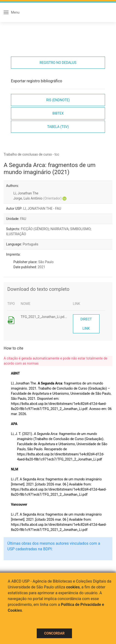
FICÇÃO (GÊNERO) (35, 229)
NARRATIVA (59, 229)
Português (30, 244)
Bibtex (58, 113)
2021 (41, 267)
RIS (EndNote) (58, 100)
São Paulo (46, 262)
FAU (23, 219)
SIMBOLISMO (80, 229)
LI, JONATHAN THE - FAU (42, 209)
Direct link (86, 324)
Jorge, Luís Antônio (37, 198)
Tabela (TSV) (58, 127)
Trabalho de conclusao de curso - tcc (31, 154)
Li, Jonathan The (26, 193)
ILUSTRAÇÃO (16, 234)
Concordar (54, 633)
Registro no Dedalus (58, 63)
